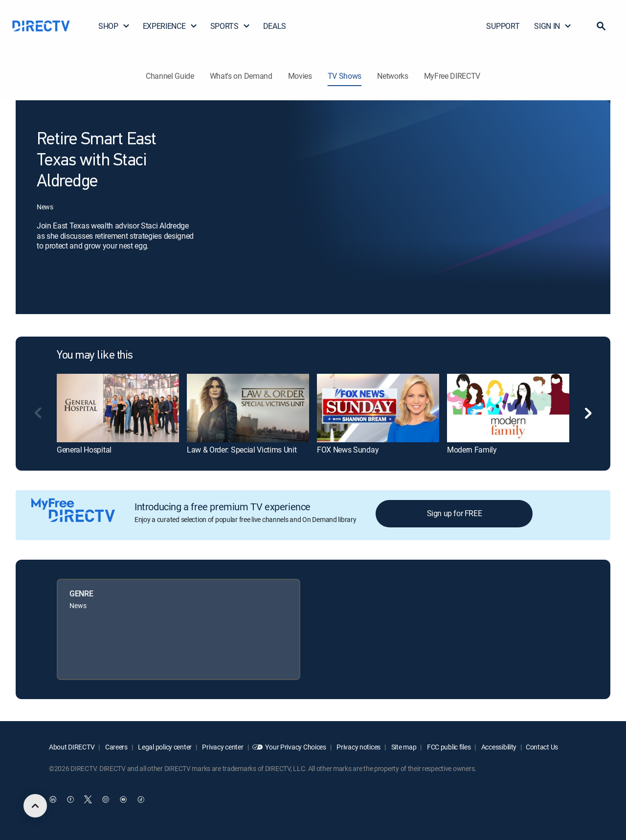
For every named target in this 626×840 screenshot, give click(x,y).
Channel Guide (170, 76)
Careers (116, 747)
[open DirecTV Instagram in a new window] (106, 799)
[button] (601, 26)
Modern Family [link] (472, 450)
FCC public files (448, 747)
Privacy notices (358, 747)
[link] (118, 408)
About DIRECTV (72, 747)
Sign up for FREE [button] (455, 513)
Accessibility (498, 747)
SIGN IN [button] (553, 26)
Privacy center (222, 747)
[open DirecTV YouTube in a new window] (123, 799)
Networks (392, 76)
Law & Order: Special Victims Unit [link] (242, 450)
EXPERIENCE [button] (170, 26)
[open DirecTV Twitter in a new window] (88, 799)
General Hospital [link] (84, 450)
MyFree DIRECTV (452, 76)
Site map (403, 747)
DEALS (275, 26)
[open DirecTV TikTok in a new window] (141, 799)
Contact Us (542, 747)
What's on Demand (241, 76)
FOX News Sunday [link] (348, 450)
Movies (300, 76)
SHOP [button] (114, 26)
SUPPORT (503, 26)
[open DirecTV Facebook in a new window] (70, 799)
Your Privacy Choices (295, 747)
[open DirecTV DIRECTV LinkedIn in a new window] (53, 799)
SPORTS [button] (230, 26)
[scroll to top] (35, 806)
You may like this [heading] (95, 356)
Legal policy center (164, 747)
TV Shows (345, 76)
